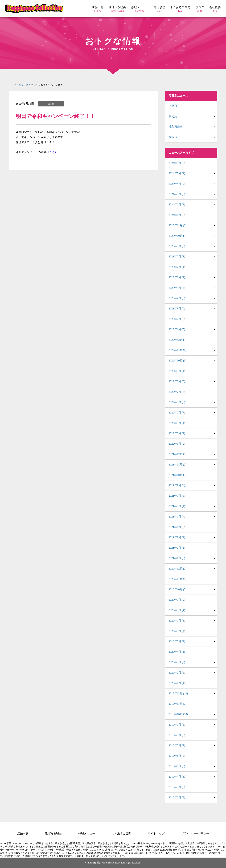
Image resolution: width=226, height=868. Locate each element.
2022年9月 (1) (177, 371)
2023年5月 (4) (177, 288)
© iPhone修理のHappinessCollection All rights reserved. (113, 863)
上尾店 (173, 106)
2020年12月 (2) (178, 569)
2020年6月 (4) (177, 631)
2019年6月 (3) (177, 756)
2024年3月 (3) (177, 194)
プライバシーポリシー (195, 834)
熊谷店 (173, 137)
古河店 (173, 116)
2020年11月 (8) (178, 579)
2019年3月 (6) (177, 787)
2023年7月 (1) (177, 267)
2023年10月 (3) (178, 236)
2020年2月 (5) (177, 673)
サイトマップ (156, 834)
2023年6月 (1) (177, 277)
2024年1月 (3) (177, 215)
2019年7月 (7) (177, 745)
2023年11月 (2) (178, 225)
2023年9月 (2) (177, 246)
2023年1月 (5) (177, 329)
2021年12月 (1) (178, 454)
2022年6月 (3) (177, 402)
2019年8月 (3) (177, 735)
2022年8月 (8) (177, 381)
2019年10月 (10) (178, 714)
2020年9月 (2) (177, 600)
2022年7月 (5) (177, 392)
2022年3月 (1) (177, 423)
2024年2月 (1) (177, 204)
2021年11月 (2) (178, 465)
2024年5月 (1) (177, 173)
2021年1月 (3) (177, 558)
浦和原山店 (176, 127)
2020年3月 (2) (177, 662)
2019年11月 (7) (178, 704)
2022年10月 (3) (178, 361)
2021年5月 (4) (177, 517)
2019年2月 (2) (177, 797)
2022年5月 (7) (177, 413)
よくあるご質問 (121, 834)
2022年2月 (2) (177, 433)
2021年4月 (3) (177, 527)
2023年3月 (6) (177, 308)
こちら (53, 152)
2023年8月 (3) (177, 256)
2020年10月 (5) (178, 589)
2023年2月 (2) (177, 319)
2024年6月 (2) (177, 163)
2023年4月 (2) (177, 298)
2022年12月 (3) (178, 340)
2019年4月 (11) (178, 777)
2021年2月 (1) (177, 548)
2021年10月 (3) (178, 475)
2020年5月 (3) (177, 641)
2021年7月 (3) (177, 496)
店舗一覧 (23, 834)
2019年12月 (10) (178, 693)
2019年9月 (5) (177, 725)
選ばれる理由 (53, 834)
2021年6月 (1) (177, 506)
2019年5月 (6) (177, 766)
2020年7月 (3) (177, 621)
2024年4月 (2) (177, 184)
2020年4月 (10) (178, 652)
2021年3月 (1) (177, 537)
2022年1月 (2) (177, 444)
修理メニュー (87, 834)
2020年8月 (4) (177, 610)
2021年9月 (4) (177, 485)
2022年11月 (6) (178, 350)
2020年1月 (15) (178, 683)
